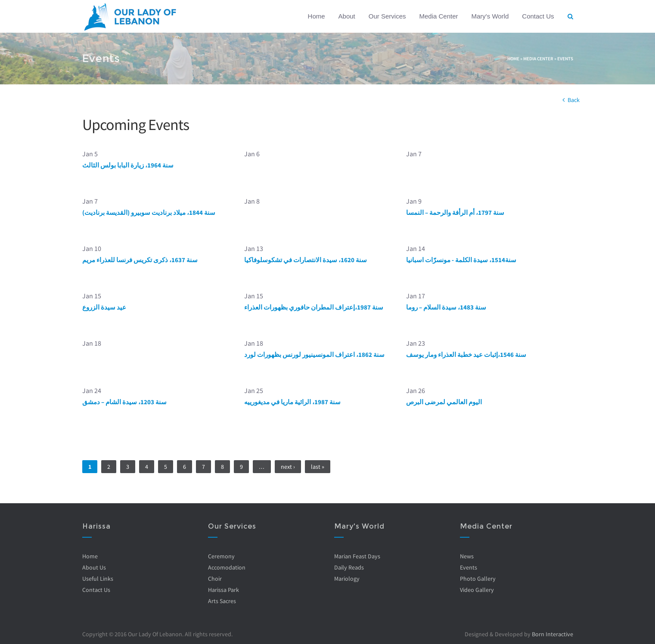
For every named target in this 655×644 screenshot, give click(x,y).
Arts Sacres (222, 601)
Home (317, 16)
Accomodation (227, 567)
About (347, 16)
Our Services (387, 16)
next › (288, 467)
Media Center (438, 16)
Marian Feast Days (357, 556)
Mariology (346, 579)
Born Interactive (553, 634)
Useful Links (97, 579)
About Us (94, 567)
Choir (215, 579)
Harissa (96, 526)
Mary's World (490, 16)
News (467, 556)
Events (565, 59)
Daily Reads (349, 567)
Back (574, 100)
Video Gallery (477, 590)
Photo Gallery (478, 579)
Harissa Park (224, 590)
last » (318, 467)
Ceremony (221, 556)
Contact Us (538, 16)
